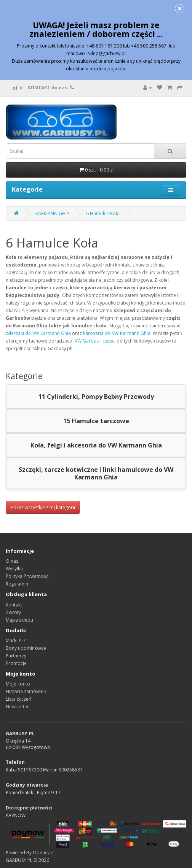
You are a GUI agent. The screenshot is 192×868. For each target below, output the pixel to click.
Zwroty (13, 612)
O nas (12, 561)
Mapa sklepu (19, 620)
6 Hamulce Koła (103, 213)
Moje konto (18, 684)
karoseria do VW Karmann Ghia (117, 333)
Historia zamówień (26, 691)
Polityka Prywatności (28, 576)
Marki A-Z (16, 640)
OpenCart (43, 853)
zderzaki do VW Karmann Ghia (38, 333)
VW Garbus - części (95, 341)
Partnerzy (16, 656)
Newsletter (17, 707)
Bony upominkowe (26, 648)
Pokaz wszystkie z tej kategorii (43, 507)
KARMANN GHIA (53, 213)
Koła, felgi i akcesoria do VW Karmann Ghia (96, 445)
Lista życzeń (18, 699)
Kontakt (14, 605)
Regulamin (17, 584)
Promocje (16, 663)
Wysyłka (14, 569)
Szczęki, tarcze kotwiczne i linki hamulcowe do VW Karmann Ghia (96, 473)
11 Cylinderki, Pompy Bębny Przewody (96, 397)
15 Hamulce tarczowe (96, 421)
